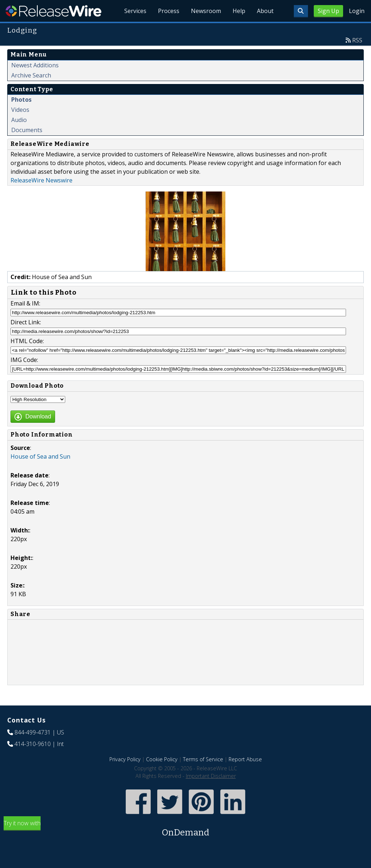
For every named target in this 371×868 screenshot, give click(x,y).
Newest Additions (35, 65)
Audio (19, 120)
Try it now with (185, 829)
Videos (20, 110)
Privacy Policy (125, 759)
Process (169, 11)
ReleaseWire (53, 11)
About (265, 11)
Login (357, 11)
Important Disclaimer (211, 776)
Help (239, 11)
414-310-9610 (33, 744)
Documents (27, 130)
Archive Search (31, 75)
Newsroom (206, 11)
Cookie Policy (162, 759)
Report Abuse (245, 759)
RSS (357, 40)
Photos (21, 100)
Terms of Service (203, 759)
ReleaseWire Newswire (41, 180)
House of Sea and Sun (40, 456)
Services (135, 11)
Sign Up (328, 11)
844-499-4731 (33, 732)
